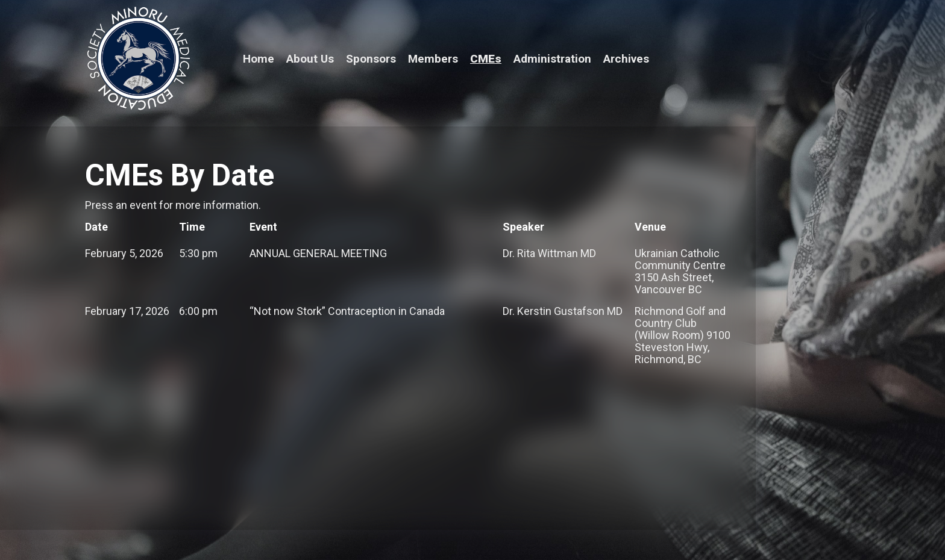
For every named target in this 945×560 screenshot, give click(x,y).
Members (433, 59)
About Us (310, 59)
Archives (626, 59)
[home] (138, 59)
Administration (552, 59)
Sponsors (371, 59)
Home (259, 59)
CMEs (486, 59)
